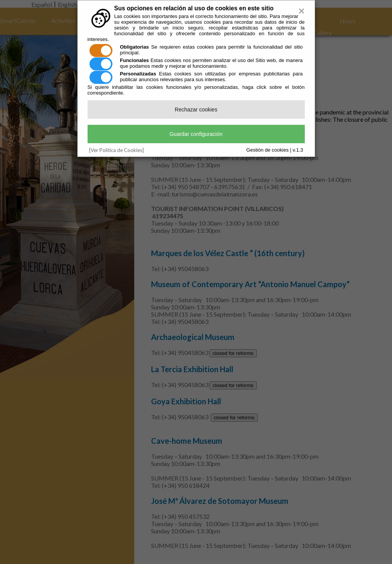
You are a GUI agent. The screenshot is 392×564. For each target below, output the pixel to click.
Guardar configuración (196, 134)
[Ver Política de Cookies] (116, 150)
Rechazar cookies (196, 110)
